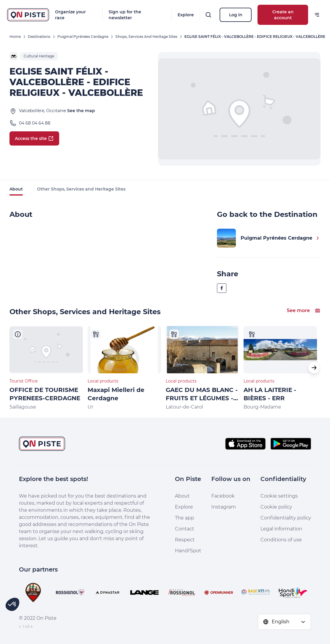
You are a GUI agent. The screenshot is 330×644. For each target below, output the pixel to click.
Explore (186, 15)
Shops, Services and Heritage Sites (146, 37)
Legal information (281, 529)
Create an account (283, 15)
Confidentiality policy (286, 518)
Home (15, 37)
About (16, 189)
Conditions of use (281, 540)
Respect (185, 540)
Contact (185, 529)
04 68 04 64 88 (35, 123)
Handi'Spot (188, 551)
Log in (236, 15)
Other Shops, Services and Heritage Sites (81, 189)
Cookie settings (279, 496)
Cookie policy (276, 507)
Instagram (224, 507)
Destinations (39, 37)
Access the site (34, 138)
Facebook (223, 496)
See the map (81, 111)
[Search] (208, 15)
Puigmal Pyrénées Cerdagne (83, 37)
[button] (314, 368)
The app (185, 518)
